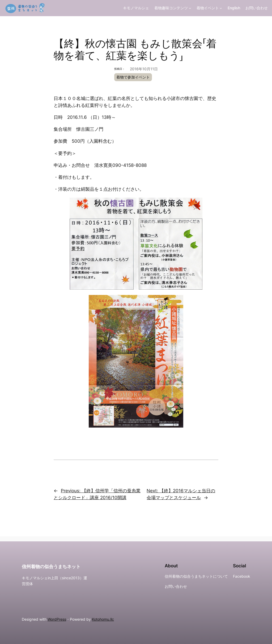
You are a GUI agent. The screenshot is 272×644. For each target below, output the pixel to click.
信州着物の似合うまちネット (51, 567)
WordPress (57, 619)
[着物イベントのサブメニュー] (221, 8)
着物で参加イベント (133, 77)
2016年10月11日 (144, 69)
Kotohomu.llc (103, 619)
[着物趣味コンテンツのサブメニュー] (190, 8)
